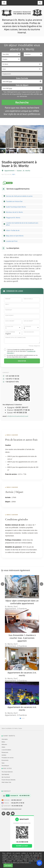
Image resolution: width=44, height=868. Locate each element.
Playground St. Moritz (13, 218)
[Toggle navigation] (40, 3)
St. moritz (26, 171)
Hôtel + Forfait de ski (13, 230)
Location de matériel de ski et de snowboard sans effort (22, 224)
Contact (36, 854)
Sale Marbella (5, 774)
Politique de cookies (21, 854)
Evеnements (5, 760)
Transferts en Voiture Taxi (14, 201)
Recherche (22, 102)
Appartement (10, 171)
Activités (4, 755)
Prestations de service (8, 758)
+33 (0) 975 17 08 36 (18, 803)
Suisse (19, 171)
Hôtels (3, 747)
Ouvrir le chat (22, 846)
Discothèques (5, 766)
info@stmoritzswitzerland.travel (18, 416)
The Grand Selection (7, 772)
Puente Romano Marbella (9, 780)
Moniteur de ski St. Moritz (14, 212)
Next (42, 151)
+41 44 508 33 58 (17, 806)
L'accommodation (6, 750)
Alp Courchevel (6, 777)
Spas (3, 763)
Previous (2, 151)
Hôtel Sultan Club (6, 782)
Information (5, 739)
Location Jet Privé (12, 241)
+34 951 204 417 (16, 800)
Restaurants (5, 752)
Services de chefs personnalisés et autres (19, 196)
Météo (3, 742)
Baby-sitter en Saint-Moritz (15, 236)
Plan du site (11, 854)
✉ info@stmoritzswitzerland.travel (12, 809)
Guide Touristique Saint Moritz (16, 207)
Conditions (30, 854)
